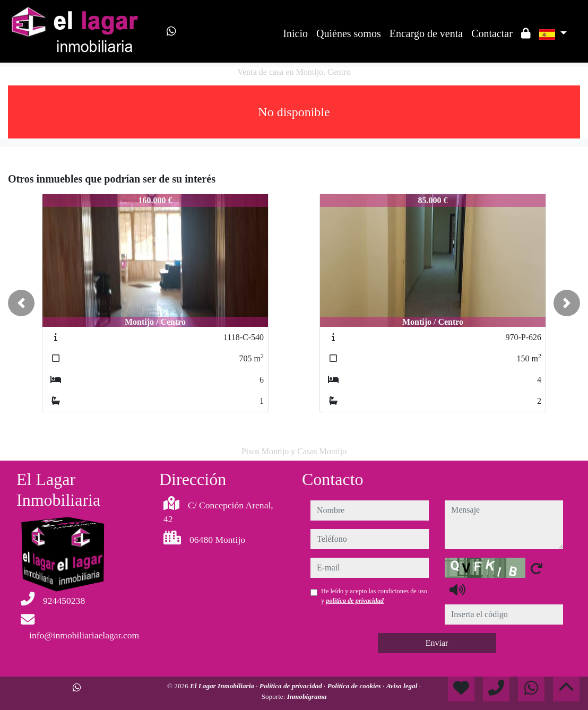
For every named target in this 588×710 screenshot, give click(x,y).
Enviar (437, 643)
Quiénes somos (349, 33)
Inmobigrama (307, 696)
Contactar (492, 33)
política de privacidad (355, 601)
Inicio (295, 33)
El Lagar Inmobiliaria (223, 686)
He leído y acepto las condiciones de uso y (374, 596)
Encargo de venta (426, 33)
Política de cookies (355, 686)
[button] (21, 303)
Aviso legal (403, 686)
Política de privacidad (292, 686)
